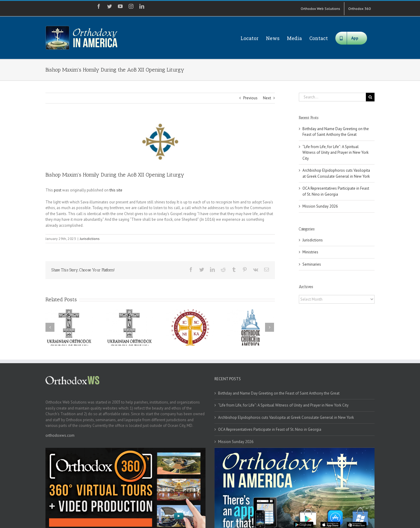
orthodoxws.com (60, 435)
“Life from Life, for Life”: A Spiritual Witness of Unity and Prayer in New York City (335, 153)
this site (116, 190)
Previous (250, 98)
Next (267, 98)
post (58, 190)
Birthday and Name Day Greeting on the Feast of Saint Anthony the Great (279, 393)
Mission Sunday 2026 (320, 206)
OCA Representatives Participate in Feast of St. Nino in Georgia (270, 429)
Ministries (310, 252)
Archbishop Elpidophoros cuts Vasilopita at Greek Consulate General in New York (286, 417)
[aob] (160, 142)
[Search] (370, 97)
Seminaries (312, 264)
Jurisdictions (90, 239)
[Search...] (332, 97)
